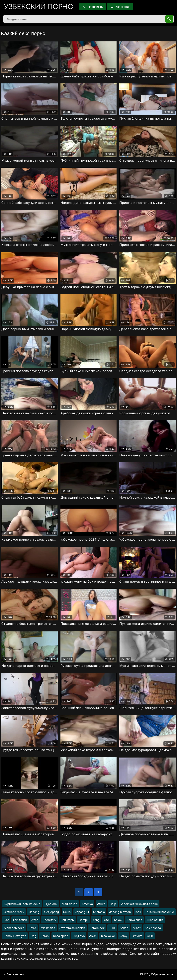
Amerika (87, 904)
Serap (45, 936)
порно (39, 7)
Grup (113, 904)
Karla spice (61, 936)
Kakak (118, 920)
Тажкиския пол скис (160, 912)
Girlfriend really (14, 912)
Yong (96, 920)
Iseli (138, 912)
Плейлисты (93, 7)
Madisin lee (69, 904)
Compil (83, 920)
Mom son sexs (14, 928)
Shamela (99, 912)
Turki (112, 928)
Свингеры (67, 920)
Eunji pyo (79, 936)
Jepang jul (82, 912)
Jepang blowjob (120, 912)
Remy (123, 936)
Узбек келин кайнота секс (139, 904)
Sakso (124, 928)
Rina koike (108, 936)
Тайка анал (134, 920)
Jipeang (34, 912)
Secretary (49, 920)
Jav (6, 920)
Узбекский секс (14, 974)
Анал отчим (155, 920)
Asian (93, 936)
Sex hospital (153, 928)
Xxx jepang (51, 912)
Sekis (67, 912)
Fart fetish (20, 920)
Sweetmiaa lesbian (72, 928)
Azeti (35, 920)
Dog (33, 936)
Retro (32, 928)
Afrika (101, 904)
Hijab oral (51, 904)
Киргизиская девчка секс (22, 904)
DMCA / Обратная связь (157, 974)
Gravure (137, 936)
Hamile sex (97, 928)
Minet (137, 928)
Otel (107, 920)
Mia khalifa (48, 928)
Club (150, 936)
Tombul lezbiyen (15, 936)
